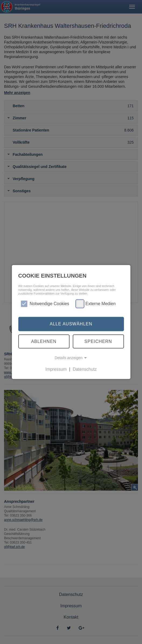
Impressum (56, 369)
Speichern (98, 341)
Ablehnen (44, 341)
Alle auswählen (71, 324)
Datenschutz (85, 369)
